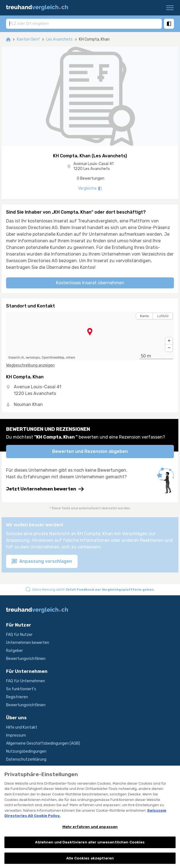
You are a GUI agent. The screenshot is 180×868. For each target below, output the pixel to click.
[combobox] (84, 23)
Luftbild (163, 316)
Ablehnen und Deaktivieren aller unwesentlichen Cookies (90, 847)
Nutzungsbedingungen (26, 751)
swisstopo (33, 357)
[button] (169, 341)
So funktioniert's (21, 689)
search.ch (17, 357)
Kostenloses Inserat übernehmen (90, 283)
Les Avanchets (59, 39)
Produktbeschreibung (25, 767)
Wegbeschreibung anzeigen (30, 365)
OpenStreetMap (53, 357)
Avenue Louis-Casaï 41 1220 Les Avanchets (93, 166)
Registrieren (17, 697)
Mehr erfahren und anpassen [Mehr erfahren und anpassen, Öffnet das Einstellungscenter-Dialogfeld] (90, 831)
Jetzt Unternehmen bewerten (45, 489)
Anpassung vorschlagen (42, 562)
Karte (144, 316)
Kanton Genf (28, 39)
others (71, 357)
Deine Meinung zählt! (93, 590)
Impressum (16, 735)
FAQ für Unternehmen (26, 681)
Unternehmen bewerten (28, 643)
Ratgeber (14, 651)
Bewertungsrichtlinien (26, 659)
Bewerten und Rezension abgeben (90, 451)
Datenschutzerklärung (26, 759)
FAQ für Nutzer (19, 635)
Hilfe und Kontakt (22, 727)
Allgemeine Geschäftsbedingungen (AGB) (43, 743)
